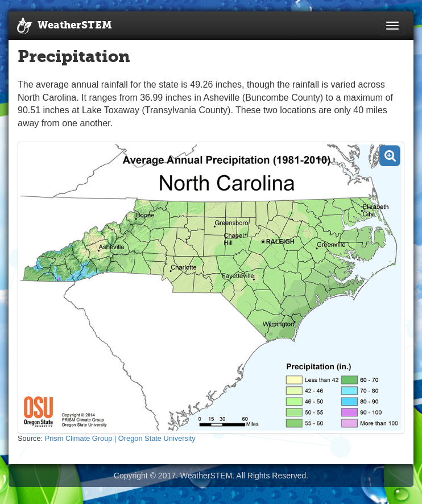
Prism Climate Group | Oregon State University (120, 438)
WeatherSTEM (65, 26)
